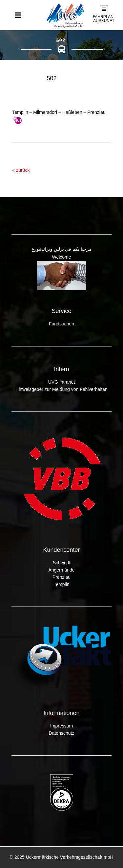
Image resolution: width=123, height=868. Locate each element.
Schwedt (62, 563)
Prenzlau (61, 577)
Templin (61, 584)
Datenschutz (62, 733)
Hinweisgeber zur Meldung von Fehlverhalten (61, 389)
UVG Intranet (62, 382)
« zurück (21, 170)
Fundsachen (61, 324)
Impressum (61, 726)
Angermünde (61, 570)
